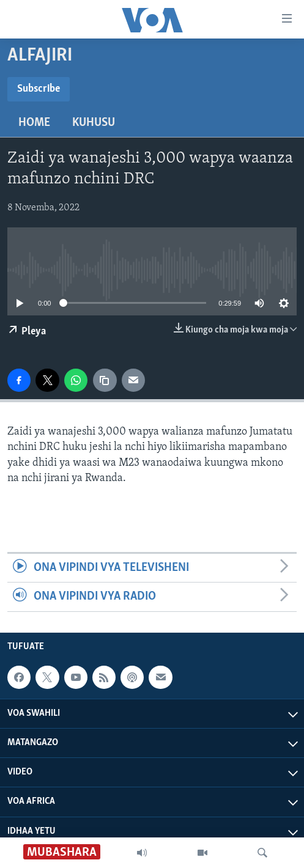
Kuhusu (94, 123)
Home (34, 123)
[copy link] (105, 380)
